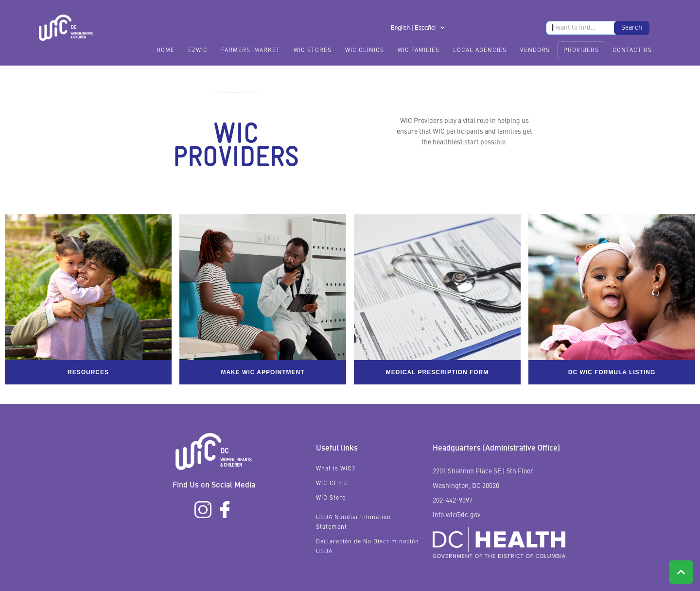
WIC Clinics (365, 51)
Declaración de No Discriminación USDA (367, 547)
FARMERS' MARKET (251, 51)
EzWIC (198, 51)
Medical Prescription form (437, 372)
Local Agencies (480, 51)
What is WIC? (336, 469)
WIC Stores (313, 51)
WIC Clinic (332, 484)
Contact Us (632, 51)
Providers (581, 51)
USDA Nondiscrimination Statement (353, 522)
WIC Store (331, 498)
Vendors (535, 51)
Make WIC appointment (262, 372)
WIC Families (419, 51)
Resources (88, 372)
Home (166, 51)
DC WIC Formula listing (612, 372)
